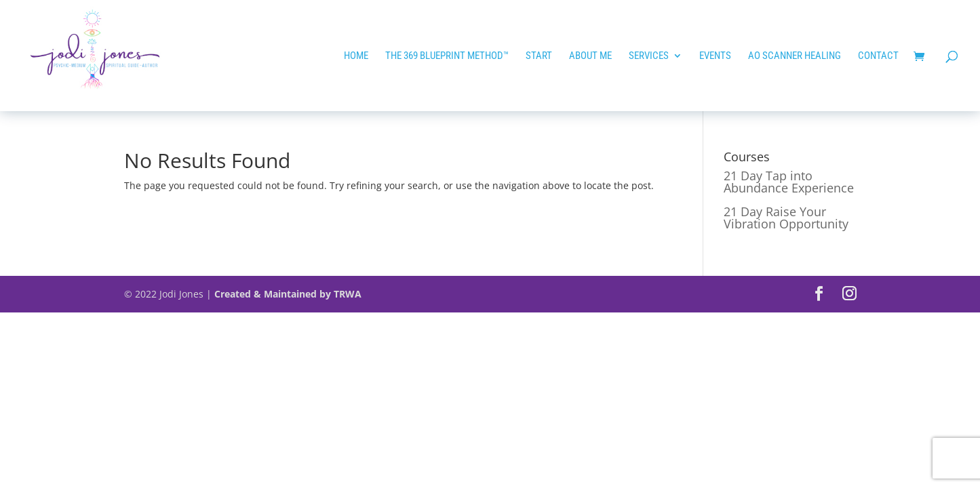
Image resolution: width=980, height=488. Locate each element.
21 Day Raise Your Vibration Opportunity (786, 218)
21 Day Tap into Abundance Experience (789, 182)
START (539, 56)
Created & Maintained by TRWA (288, 294)
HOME (356, 56)
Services (649, 56)
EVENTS (715, 56)
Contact (878, 56)
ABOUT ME (590, 56)
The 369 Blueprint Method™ (447, 56)
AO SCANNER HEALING (795, 56)
